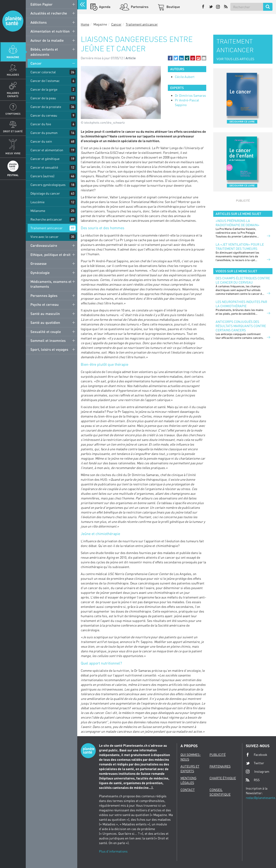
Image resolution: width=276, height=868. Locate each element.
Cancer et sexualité (44, 167)
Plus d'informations (113, 851)
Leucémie (37, 202)
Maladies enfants (13, 94)
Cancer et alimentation (47, 150)
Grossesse (39, 263)
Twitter (255, 763)
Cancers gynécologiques (48, 185)
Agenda (104, 7)
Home (85, 24)
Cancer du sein (41, 141)
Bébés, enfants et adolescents (44, 52)
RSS (253, 780)
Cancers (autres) (42, 176)
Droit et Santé (13, 131)
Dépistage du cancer (45, 193)
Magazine (13, 57)
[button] (170, 58)
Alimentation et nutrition (50, 31)
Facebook (257, 755)
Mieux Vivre (13, 153)
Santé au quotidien (45, 322)
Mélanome (38, 211)
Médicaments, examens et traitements (51, 284)
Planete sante (13, 21)
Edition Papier (42, 4)
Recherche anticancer (46, 219)
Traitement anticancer (46, 228)
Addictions (39, 22)
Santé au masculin (45, 314)
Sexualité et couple (46, 332)
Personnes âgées (44, 295)
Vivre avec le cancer (44, 237)
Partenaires (139, 7)
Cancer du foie (41, 124)
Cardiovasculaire (44, 245)
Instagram (258, 771)
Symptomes (13, 114)
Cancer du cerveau (44, 115)
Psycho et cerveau (45, 304)
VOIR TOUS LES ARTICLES (235, 59)
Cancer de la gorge (44, 89)
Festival (13, 175)
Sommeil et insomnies (48, 340)
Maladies (13, 75)
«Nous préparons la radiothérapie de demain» (237, 223)
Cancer (36, 63)
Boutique (173, 7)
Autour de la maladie (47, 40)
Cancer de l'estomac (45, 81)
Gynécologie (40, 273)
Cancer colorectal (43, 72)
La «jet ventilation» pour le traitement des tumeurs (240, 246)
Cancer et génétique (45, 159)
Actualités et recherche (49, 13)
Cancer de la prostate (46, 107)
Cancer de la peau (43, 98)
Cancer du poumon (44, 133)
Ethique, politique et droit (50, 255)
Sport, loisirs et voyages (49, 349)
